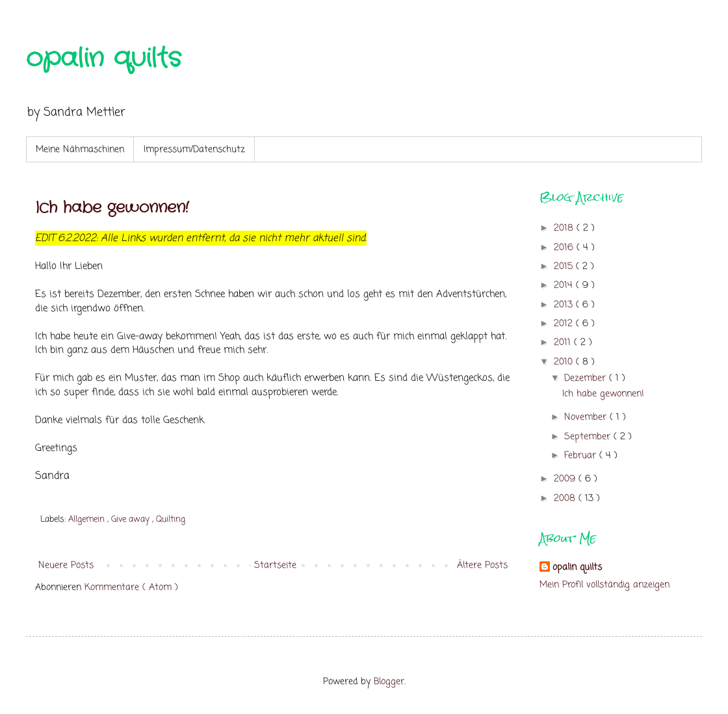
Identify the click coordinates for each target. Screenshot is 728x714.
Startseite (275, 566)
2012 (565, 324)
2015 (565, 267)
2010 (565, 362)
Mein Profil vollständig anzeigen (604, 585)
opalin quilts (104, 59)
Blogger (389, 682)
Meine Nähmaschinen (80, 150)
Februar (582, 456)
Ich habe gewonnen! (112, 208)
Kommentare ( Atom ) (131, 588)
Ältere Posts (482, 566)
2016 (565, 248)
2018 (565, 228)
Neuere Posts (66, 566)
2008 (566, 499)
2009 (566, 479)
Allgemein (88, 519)
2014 (565, 286)
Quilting (171, 519)
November (587, 417)
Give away (132, 519)
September (589, 437)
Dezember (587, 378)
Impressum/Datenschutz (194, 150)
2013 (565, 305)
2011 (564, 343)
